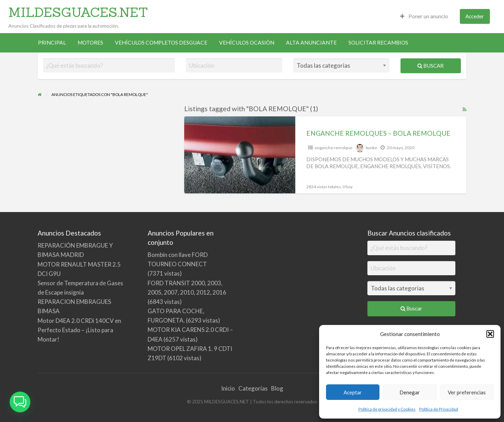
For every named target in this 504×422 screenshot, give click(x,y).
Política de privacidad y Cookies (387, 409)
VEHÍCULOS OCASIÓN (247, 42)
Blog (277, 388)
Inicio (228, 388)
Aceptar (353, 392)
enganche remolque (333, 148)
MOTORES (90, 42)
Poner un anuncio (424, 16)
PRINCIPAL (52, 42)
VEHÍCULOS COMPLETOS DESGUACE (161, 42)
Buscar (431, 66)
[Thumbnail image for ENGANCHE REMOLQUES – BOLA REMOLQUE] (240, 155)
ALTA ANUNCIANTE (311, 42)
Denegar (410, 392)
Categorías (253, 388)
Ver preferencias (467, 392)
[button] (490, 334)
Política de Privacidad (439, 409)
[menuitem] (424, 16)
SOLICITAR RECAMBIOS (378, 42)
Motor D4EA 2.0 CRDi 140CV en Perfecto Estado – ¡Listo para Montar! (79, 330)
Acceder (475, 16)
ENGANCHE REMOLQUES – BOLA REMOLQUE (378, 133)
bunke (371, 148)
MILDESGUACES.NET (78, 12)
